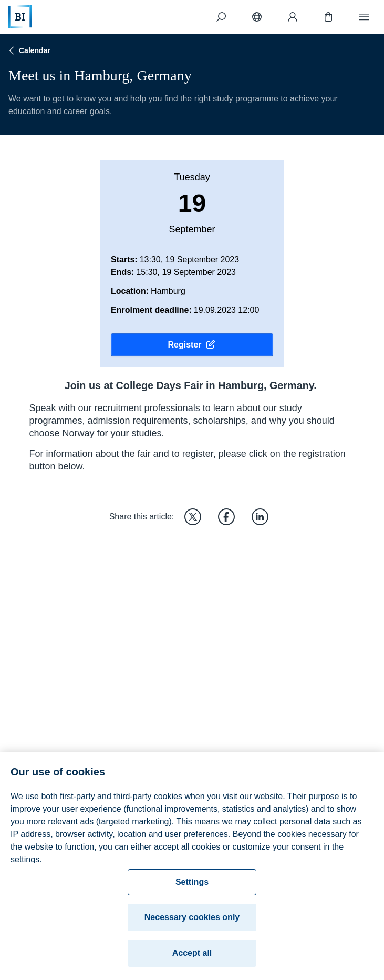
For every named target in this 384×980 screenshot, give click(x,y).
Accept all (192, 957)
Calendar (28, 50)
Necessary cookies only (192, 921)
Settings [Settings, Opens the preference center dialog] (192, 886)
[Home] (20, 17)
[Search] (221, 17)
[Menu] (364, 17)
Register (192, 345)
